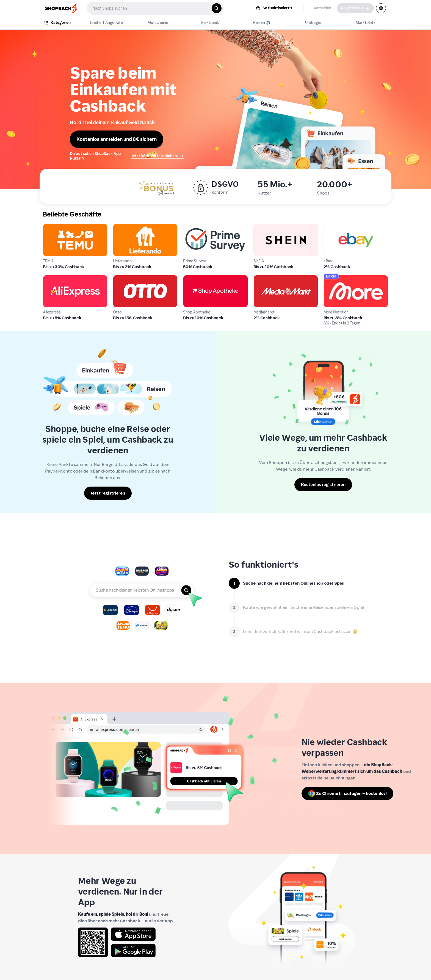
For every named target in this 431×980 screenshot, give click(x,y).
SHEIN (260, 227)
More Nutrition (338, 278)
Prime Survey (196, 227)
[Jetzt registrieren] (108, 493)
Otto (118, 278)
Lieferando (124, 227)
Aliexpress (53, 278)
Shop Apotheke (199, 278)
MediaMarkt (266, 278)
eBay (328, 227)
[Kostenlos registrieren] (323, 485)
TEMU (49, 227)
